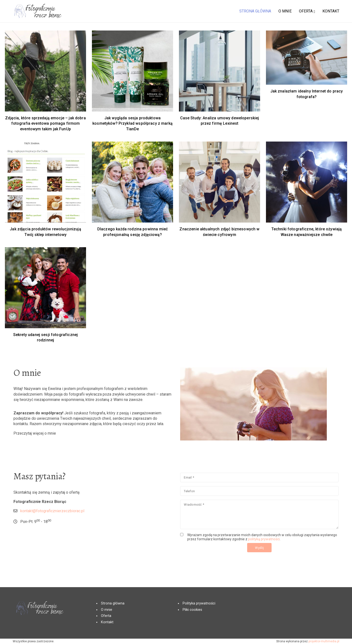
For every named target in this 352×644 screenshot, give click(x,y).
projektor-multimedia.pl (324, 641)
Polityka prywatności (199, 603)
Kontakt (107, 622)
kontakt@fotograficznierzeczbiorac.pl (94, 532)
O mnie (107, 610)
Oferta (106, 616)
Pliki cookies (192, 610)
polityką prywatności (234, 550)
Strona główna (113, 603)
